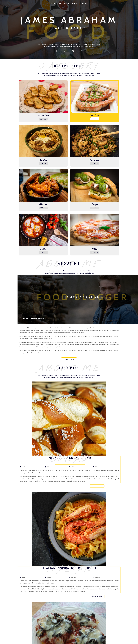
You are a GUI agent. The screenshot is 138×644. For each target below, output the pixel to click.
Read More (35, 553)
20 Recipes (30, 108)
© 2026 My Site (69, 642)
